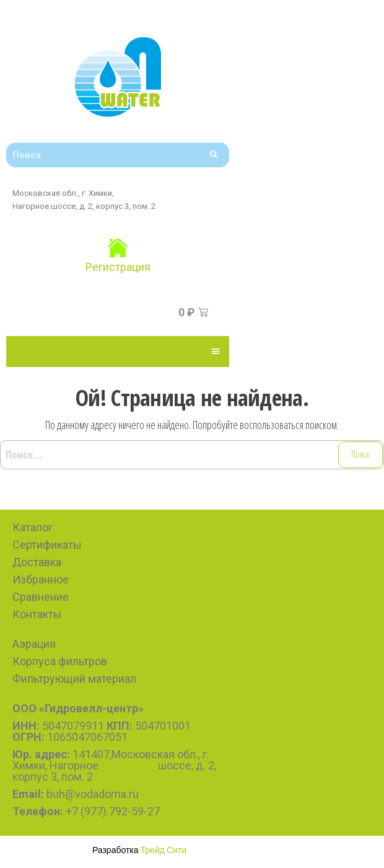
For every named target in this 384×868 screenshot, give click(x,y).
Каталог (33, 527)
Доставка (37, 562)
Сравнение (41, 597)
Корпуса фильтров (60, 661)
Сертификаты (47, 545)
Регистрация (118, 267)
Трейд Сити (164, 850)
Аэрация (34, 644)
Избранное (41, 579)
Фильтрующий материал (74, 679)
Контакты (37, 614)
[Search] (213, 155)
